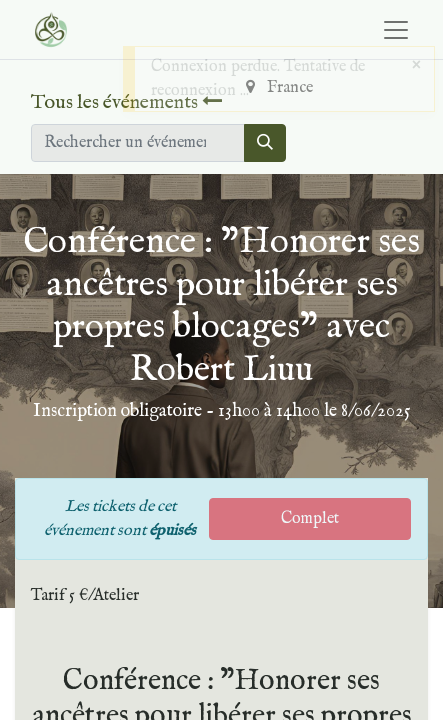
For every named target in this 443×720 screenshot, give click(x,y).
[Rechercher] (265, 143)
